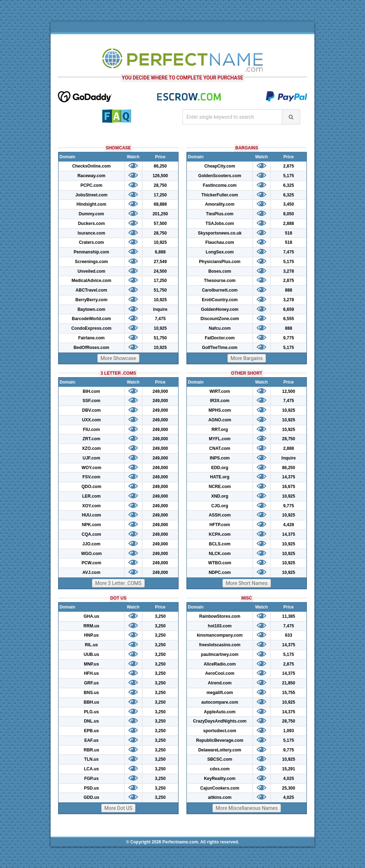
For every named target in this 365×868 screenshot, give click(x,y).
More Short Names (246, 583)
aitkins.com (220, 797)
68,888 (160, 204)
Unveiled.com (91, 271)
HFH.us (91, 673)
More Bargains (247, 358)
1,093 (289, 731)
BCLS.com (220, 544)
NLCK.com (220, 554)
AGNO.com (220, 420)
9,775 (289, 338)
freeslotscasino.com (220, 645)
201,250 (160, 214)
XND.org (220, 496)
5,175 (289, 176)
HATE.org (220, 477)
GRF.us (91, 683)
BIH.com (91, 391)
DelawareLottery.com (220, 750)
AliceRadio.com (220, 664)
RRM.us (91, 626)
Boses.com (220, 271)
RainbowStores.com (220, 616)
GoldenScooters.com (220, 176)
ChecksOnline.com (91, 166)
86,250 (160, 166)
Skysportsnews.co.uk (220, 233)
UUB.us (91, 654)
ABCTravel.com (91, 290)
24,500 (160, 271)
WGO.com (91, 554)
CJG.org (220, 506)
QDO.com (91, 487)
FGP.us (91, 779)
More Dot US (118, 808)
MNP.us (91, 664)
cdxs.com (220, 769)
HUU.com (91, 515)
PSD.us (91, 788)
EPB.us (91, 731)
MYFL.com (220, 439)
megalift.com (220, 693)
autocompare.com (220, 702)
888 (289, 290)
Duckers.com (91, 224)
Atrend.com (220, 683)
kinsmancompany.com (220, 635)
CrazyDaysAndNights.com (220, 721)
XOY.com (91, 506)
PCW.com (91, 563)
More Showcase (118, 358)
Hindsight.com (91, 204)
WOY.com (91, 468)
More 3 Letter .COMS (118, 583)
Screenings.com (91, 262)
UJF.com (91, 458)
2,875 (289, 166)
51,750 (160, 290)
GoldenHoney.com (220, 309)
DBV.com (91, 410)
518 (289, 233)
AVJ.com (91, 572)
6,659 (289, 309)
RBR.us (91, 750)
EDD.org (220, 468)
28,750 (160, 185)
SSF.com (91, 401)
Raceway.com (91, 176)
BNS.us (91, 693)
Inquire (160, 309)
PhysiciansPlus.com (220, 262)
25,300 (289, 788)
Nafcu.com (220, 328)
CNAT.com (220, 448)
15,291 (289, 769)
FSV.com (91, 477)
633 (289, 635)
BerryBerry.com (91, 300)
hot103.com (220, 626)
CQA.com (91, 534)
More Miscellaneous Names (247, 808)
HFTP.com (220, 525)
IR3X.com (220, 401)
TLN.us (91, 759)
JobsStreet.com (91, 195)
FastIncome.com (220, 185)
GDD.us (91, 797)
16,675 (289, 487)
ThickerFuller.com (220, 195)
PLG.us (91, 712)
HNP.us (91, 635)
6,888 (160, 252)
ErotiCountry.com (220, 300)
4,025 (289, 779)
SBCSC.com (220, 759)
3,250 (160, 616)
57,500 (160, 224)
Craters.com (91, 242)
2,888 (289, 224)
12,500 (289, 391)
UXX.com (91, 420)
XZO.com (91, 448)
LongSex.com (220, 252)
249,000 (160, 391)
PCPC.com (91, 185)
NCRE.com (220, 487)
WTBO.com (220, 563)
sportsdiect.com (220, 731)
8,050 (289, 214)
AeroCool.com (220, 673)
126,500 (160, 176)
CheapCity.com (220, 166)
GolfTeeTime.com (220, 348)
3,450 (289, 204)
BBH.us (91, 702)
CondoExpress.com (91, 328)
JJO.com (91, 544)
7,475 (160, 319)
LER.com (91, 496)
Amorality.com (220, 204)
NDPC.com (220, 572)
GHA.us (91, 616)
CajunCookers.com (220, 788)
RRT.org (220, 430)
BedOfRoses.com (91, 348)
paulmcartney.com (220, 654)
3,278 (289, 271)
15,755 (289, 693)
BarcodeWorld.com (91, 319)
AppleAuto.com (220, 712)
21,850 (289, 683)
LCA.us (91, 769)
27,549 (160, 262)
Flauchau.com (220, 242)
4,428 (289, 525)
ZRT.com (91, 439)
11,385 (289, 616)
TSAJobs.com (220, 224)
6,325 (289, 185)
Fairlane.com (91, 338)
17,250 (160, 195)
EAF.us (91, 740)
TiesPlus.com (220, 214)
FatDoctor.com (220, 338)
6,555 (289, 319)
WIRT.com (220, 391)
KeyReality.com (220, 779)
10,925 (160, 242)
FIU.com (91, 430)
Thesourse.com (220, 281)
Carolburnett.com (220, 290)
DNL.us (91, 721)
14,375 (289, 477)
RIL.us (91, 645)
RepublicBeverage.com (220, 740)
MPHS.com (220, 410)
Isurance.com (91, 233)
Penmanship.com (91, 252)
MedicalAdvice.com (91, 281)
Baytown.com (91, 309)
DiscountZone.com (220, 319)
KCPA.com (220, 534)
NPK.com (91, 525)
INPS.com (220, 458)
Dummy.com (91, 214)
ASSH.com (220, 515)
